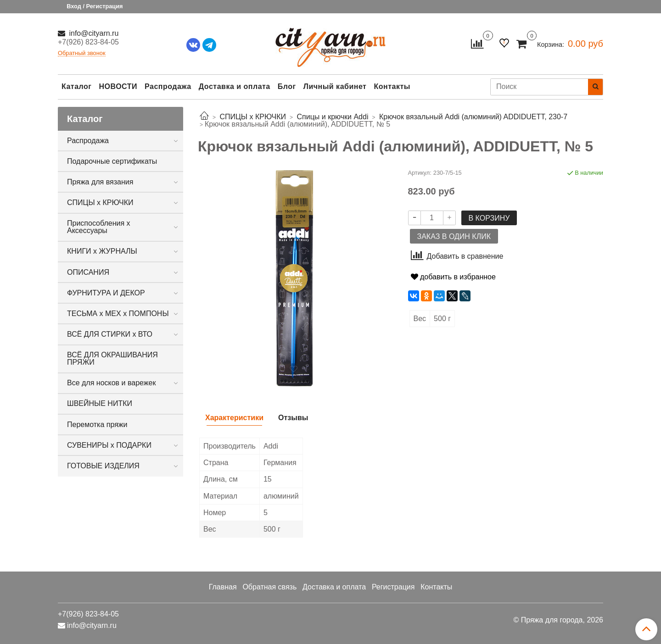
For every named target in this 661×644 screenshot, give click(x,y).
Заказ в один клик (454, 236)
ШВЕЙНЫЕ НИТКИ (100, 403)
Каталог (76, 86)
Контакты (392, 86)
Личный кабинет (335, 86)
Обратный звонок (82, 53)
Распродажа (168, 86)
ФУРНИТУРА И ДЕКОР (106, 293)
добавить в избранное (453, 277)
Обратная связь (269, 587)
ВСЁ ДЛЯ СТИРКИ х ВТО (110, 334)
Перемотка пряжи (97, 425)
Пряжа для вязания (100, 182)
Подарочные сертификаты (112, 161)
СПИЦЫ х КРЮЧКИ (100, 203)
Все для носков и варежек (111, 383)
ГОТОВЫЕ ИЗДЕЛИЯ (103, 466)
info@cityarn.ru (93, 33)
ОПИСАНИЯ (88, 272)
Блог (287, 86)
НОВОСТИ (118, 86)
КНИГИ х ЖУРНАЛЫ (102, 251)
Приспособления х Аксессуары (99, 227)
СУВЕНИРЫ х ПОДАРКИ (109, 445)
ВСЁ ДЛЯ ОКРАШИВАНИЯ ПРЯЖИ (112, 358)
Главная (223, 587)
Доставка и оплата (235, 86)
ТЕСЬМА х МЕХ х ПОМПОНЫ (118, 314)
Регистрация (393, 587)
